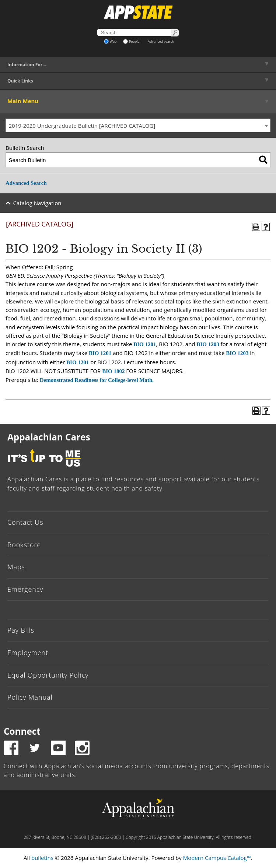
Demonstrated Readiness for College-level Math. (97, 380)
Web (110, 41)
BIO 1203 (208, 344)
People (131, 41)
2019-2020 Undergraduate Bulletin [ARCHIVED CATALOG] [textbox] (82, 126)
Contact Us (25, 522)
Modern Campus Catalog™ (217, 858)
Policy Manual (30, 697)
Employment (28, 653)
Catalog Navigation (37, 203)
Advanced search (161, 41)
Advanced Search (26, 183)
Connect (22, 731)
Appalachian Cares (49, 437)
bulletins (42, 858)
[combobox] (138, 126)
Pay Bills (21, 630)
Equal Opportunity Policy (48, 675)
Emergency (25, 589)
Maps (16, 567)
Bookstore (24, 545)
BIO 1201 (145, 344)
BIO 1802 (113, 371)
